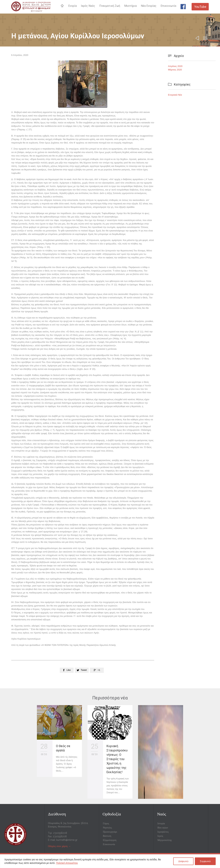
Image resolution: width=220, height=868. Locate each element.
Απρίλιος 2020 (175, 66)
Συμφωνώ (205, 861)
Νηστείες (107, 828)
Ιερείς (160, 836)
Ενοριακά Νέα (175, 95)
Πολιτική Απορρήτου (67, 863)
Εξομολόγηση (110, 840)
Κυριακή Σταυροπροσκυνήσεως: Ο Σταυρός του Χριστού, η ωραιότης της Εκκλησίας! (117, 759)
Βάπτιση (107, 836)
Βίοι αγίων (163, 828)
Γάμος (106, 823)
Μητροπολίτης (165, 840)
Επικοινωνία (109, 844)
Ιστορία (161, 823)
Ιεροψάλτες (163, 832)
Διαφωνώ (183, 861)
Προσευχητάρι (110, 832)
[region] (110, 861)
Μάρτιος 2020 (175, 70)
